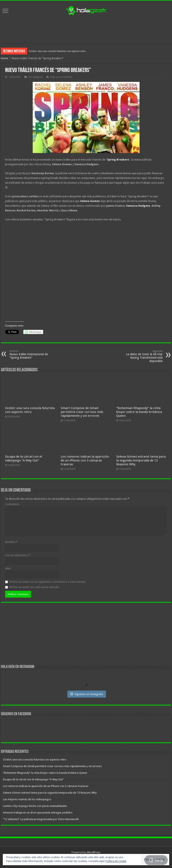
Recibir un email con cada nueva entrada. (34, 587)
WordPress (94, 852)
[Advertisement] (86, 29)
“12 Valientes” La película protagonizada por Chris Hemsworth (41, 819)
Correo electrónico (18, 555)
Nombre (11, 542)
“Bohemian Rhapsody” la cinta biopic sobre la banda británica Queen (139, 412)
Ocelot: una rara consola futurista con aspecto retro (57, 51)
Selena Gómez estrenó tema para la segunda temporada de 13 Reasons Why (141, 460)
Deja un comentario (61, 77)
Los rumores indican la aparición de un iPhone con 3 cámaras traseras (85, 460)
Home (4, 58)
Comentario (12, 504)
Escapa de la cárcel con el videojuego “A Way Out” (24, 458)
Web (8, 568)
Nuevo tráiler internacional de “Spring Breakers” (31, 354)
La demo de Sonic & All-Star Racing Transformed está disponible (141, 356)
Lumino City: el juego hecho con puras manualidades (35, 806)
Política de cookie (116, 861)
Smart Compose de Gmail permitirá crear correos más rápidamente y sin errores (82, 412)
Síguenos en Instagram (87, 694)
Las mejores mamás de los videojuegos (27, 799)
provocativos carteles (25, 196)
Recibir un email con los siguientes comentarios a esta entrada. (48, 582)
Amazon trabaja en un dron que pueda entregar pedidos (38, 813)
